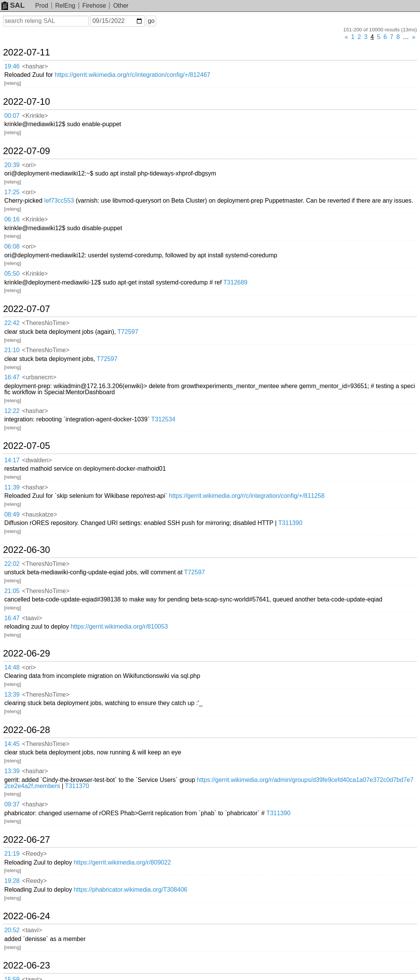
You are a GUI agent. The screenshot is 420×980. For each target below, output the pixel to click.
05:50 (12, 274)
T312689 (235, 282)
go (151, 21)
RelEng (65, 6)
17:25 (12, 192)
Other (121, 6)
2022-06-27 (27, 840)
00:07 (12, 116)
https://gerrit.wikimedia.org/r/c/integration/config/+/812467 (133, 75)
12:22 (12, 411)
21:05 (12, 591)
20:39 (12, 165)
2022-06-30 (27, 550)
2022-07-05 (27, 446)
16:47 (12, 377)
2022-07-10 (27, 102)
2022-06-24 (27, 916)
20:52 (12, 930)
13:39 (12, 695)
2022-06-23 (27, 965)
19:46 (12, 66)
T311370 (77, 786)
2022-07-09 (27, 151)
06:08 (12, 246)
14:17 (12, 460)
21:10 (12, 350)
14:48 (12, 667)
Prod (42, 6)
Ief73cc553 (59, 201)
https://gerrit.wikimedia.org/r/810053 (119, 627)
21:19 (12, 854)
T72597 (128, 332)
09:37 (12, 804)
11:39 (12, 487)
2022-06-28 (27, 730)
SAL (13, 5)
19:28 (12, 881)
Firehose (94, 6)
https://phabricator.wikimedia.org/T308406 (131, 890)
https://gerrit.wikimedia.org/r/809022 (122, 862)
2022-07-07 (27, 309)
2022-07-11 (27, 52)
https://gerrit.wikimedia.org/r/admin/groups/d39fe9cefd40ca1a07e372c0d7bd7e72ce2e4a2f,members (209, 783)
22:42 (12, 323)
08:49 (12, 514)
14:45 (12, 744)
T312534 (163, 419)
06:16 (12, 219)
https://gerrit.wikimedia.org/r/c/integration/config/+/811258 (247, 496)
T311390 (290, 523)
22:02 (12, 564)
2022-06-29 (27, 653)
